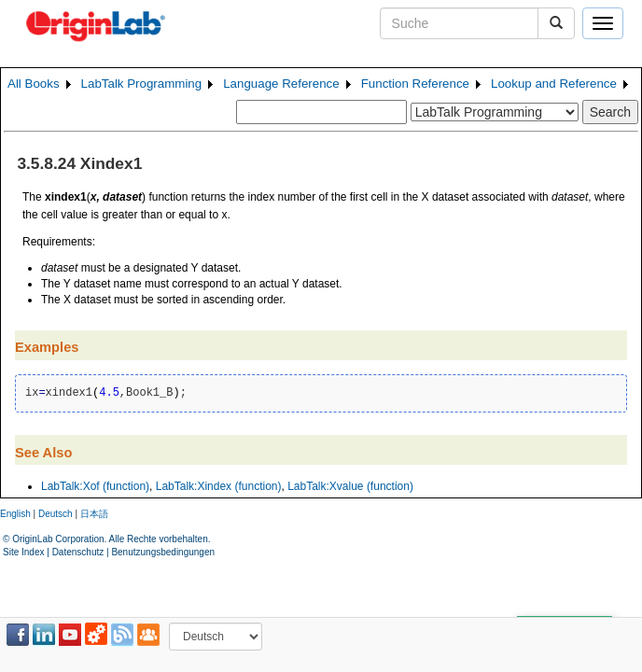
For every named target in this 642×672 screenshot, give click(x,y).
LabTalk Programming (142, 84)
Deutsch (56, 514)
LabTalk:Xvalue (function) (350, 486)
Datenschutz (78, 552)
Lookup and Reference (554, 84)
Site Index (23, 552)
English (15, 514)
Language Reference (281, 84)
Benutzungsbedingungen (163, 552)
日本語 (94, 514)
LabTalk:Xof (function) (95, 486)
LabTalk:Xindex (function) (219, 486)
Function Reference (415, 84)
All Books (34, 84)
